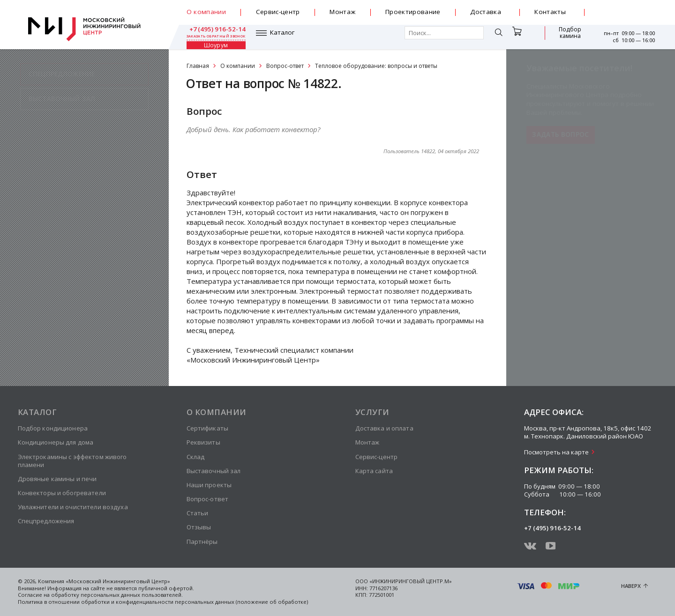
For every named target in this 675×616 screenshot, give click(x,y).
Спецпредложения (46, 521)
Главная (198, 66)
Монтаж (342, 12)
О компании (206, 12)
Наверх (631, 586)
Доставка (486, 12)
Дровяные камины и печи (57, 479)
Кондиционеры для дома (56, 442)
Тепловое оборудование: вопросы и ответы (376, 66)
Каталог (213, 37)
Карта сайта (374, 471)
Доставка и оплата (384, 428)
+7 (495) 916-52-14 (626, 9)
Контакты (550, 12)
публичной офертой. (166, 588)
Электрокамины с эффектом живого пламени (72, 461)
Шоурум (565, 37)
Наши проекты (209, 485)
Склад (196, 457)
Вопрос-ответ (285, 66)
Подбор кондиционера (53, 428)
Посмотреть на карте (556, 452)
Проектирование (413, 12)
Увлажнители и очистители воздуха (73, 507)
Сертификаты (207, 428)
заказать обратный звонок (625, 16)
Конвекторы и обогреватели (62, 493)
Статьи (198, 513)
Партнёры (202, 542)
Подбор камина (520, 37)
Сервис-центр (278, 12)
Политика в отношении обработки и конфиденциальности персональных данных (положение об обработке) (163, 602)
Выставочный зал (214, 471)
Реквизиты (203, 442)
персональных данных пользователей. (132, 595)
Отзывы (199, 527)
